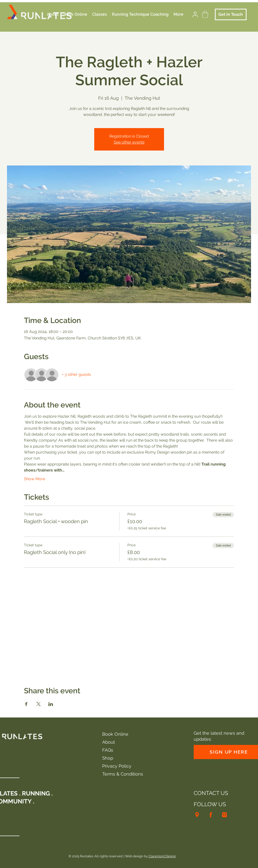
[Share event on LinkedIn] (51, 704)
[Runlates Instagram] (224, 815)
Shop (108, 758)
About (109, 742)
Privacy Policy (117, 766)
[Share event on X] (39, 704)
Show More (35, 479)
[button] (205, 14)
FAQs (108, 750)
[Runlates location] (197, 815)
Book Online (115, 734)
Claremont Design (162, 856)
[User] (195, 14)
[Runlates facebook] (211, 815)
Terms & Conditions (123, 774)
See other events (129, 142)
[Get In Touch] (231, 14)
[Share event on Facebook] (26, 704)
